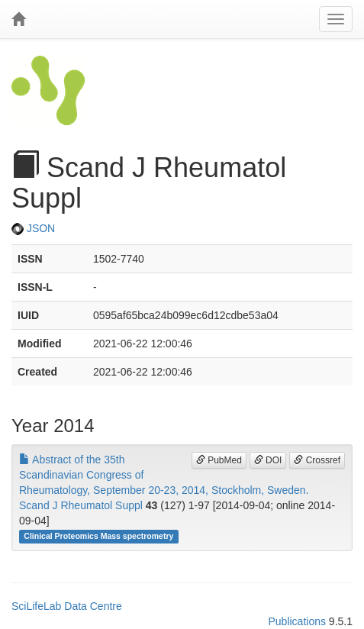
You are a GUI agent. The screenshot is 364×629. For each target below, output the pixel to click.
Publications (297, 621)
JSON (33, 228)
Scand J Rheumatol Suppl (81, 505)
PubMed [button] (219, 460)
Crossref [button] (317, 460)
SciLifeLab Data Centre (67, 606)
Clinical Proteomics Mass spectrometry (98, 537)
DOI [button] (268, 460)
